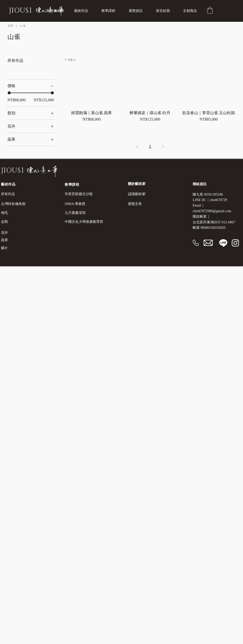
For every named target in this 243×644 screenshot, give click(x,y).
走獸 (4, 222)
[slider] (9, 93)
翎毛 (4, 213)
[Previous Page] (137, 147)
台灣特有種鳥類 (13, 204)
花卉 (4, 233)
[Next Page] (163, 147)
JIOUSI (20, 11)
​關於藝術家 (137, 184)
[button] (111, 11)
